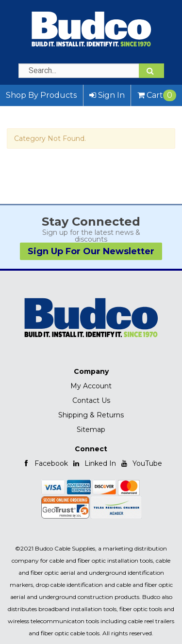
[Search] (151, 71)
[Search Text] (91, 71)
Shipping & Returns (91, 415)
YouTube (141, 463)
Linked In (94, 463)
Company (91, 371)
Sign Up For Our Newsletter (91, 251)
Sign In (107, 95)
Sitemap (91, 429)
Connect (91, 449)
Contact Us (91, 400)
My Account (91, 386)
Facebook (45, 463)
